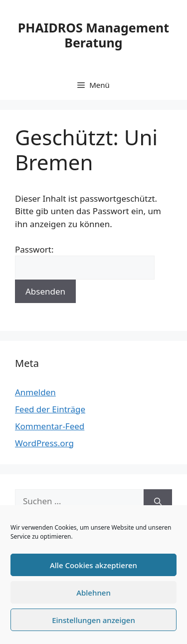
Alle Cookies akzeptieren (93, 565)
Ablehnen (93, 593)
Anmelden (35, 392)
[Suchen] (158, 501)
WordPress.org (44, 443)
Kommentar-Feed (50, 426)
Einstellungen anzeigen (93, 620)
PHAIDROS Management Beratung (93, 35)
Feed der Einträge (50, 409)
